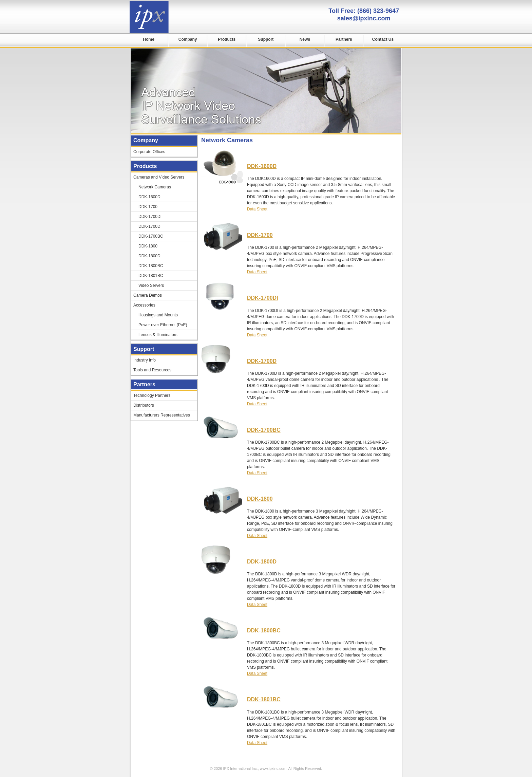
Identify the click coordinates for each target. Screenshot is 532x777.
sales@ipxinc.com (364, 18)
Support (266, 39)
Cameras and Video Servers (159, 177)
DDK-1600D (262, 166)
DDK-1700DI (263, 298)
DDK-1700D (262, 361)
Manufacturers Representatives (162, 415)
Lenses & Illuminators (158, 335)
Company (188, 39)
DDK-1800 (260, 499)
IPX (149, 17)
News (305, 39)
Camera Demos (148, 295)
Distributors (144, 405)
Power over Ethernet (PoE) (163, 325)
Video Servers (151, 285)
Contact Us (383, 39)
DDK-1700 (260, 235)
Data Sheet (257, 209)
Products (227, 39)
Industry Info (145, 360)
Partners (344, 39)
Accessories (144, 305)
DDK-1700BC (264, 430)
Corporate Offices (149, 152)
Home (148, 39)
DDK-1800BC (264, 631)
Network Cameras (155, 187)
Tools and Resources (152, 370)
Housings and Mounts (158, 315)
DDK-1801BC (264, 699)
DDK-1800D (262, 562)
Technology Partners (152, 395)
